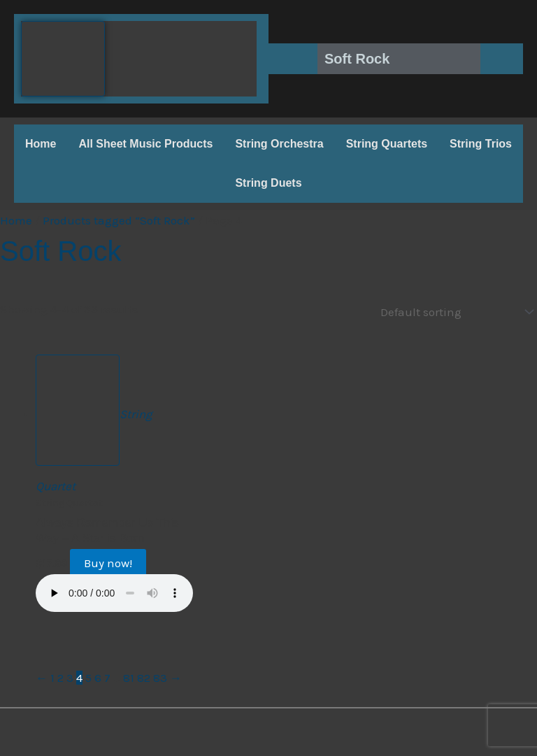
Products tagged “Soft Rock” (119, 220)
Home (41, 144)
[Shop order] (454, 311)
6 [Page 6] (98, 677)
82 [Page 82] (144, 677)
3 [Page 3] (70, 677)
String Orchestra (279, 144)
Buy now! (108, 562)
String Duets (268, 183)
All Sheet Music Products (145, 144)
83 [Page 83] (160, 677)
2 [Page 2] (60, 677)
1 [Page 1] (52, 677)
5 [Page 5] (88, 677)
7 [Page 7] (107, 677)
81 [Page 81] (129, 677)
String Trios (481, 144)
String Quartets (387, 144)
